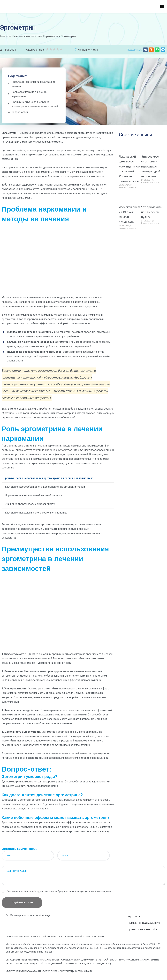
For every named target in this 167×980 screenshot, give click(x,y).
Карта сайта (134, 916)
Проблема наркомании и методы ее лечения (33, 84)
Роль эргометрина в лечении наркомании (29, 94)
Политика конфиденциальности (144, 923)
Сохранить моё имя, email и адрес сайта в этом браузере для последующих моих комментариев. (59, 891)
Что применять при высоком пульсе (151, 212)
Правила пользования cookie (142, 929)
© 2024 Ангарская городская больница (28, 915)
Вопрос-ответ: (20, 112)
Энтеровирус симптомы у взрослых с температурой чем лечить (151, 166)
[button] (145, 50)
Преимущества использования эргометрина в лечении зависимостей (35, 104)
